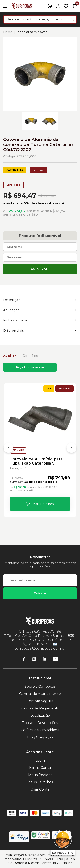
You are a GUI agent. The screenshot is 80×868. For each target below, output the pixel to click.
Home (8, 32)
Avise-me (40, 269)
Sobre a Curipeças (40, 686)
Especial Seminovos (32, 32)
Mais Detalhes (43, 504)
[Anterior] (9, 449)
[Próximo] (71, 449)
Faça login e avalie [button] (30, 367)
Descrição (12, 300)
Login (40, 760)
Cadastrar (40, 593)
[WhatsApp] (50, 6)
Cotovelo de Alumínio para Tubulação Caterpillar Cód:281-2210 (36, 461)
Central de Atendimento (40, 694)
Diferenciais (14, 331)
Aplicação (12, 310)
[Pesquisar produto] (72, 19)
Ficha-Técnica (15, 320)
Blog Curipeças (40, 737)
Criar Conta (40, 789)
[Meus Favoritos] (66, 6)
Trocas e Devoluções (40, 723)
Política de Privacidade (40, 730)
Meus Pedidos (40, 775)
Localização (40, 716)
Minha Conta (40, 768)
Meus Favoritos (40, 782)
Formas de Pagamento (40, 708)
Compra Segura (40, 701)
